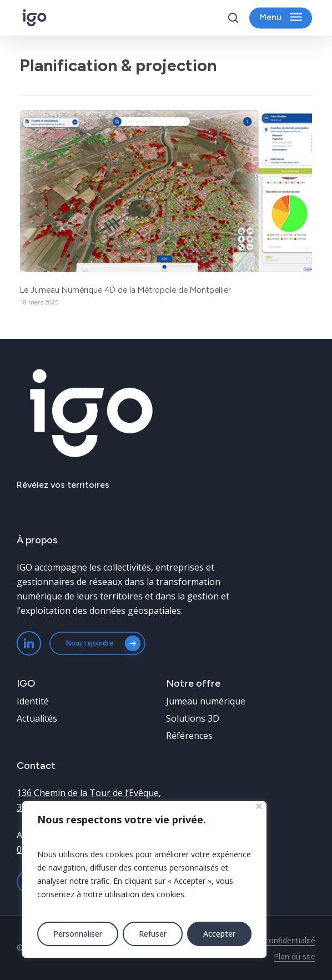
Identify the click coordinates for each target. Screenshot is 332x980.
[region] (144, 879)
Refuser (153, 934)
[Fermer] (259, 806)
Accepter (219, 934)
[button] (281, 18)
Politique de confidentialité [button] (268, 940)
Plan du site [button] (295, 956)
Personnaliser (78, 934)
